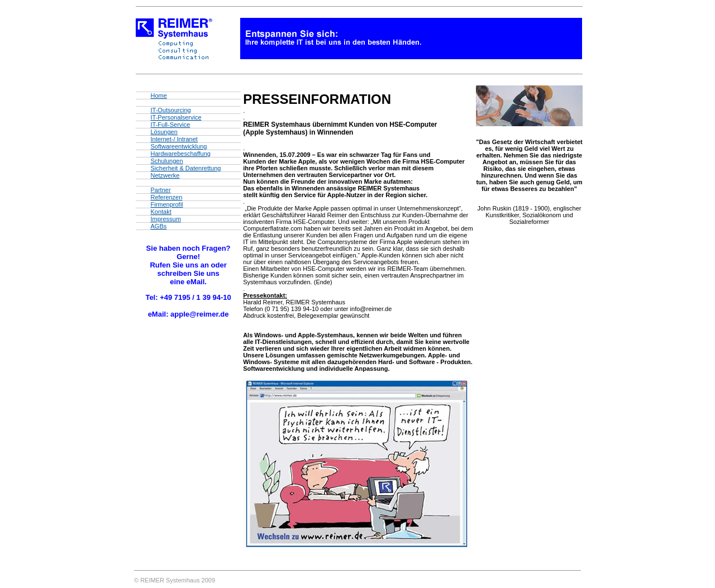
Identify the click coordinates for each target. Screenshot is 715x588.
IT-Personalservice (176, 117)
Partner (160, 190)
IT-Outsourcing (170, 110)
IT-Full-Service (170, 125)
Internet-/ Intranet (174, 139)
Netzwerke (165, 175)
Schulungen (166, 161)
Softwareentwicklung (178, 146)
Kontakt (161, 212)
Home (158, 95)
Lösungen (164, 132)
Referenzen (166, 197)
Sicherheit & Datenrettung (185, 168)
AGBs (158, 226)
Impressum (165, 219)
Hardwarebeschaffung (180, 154)
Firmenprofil (166, 204)
